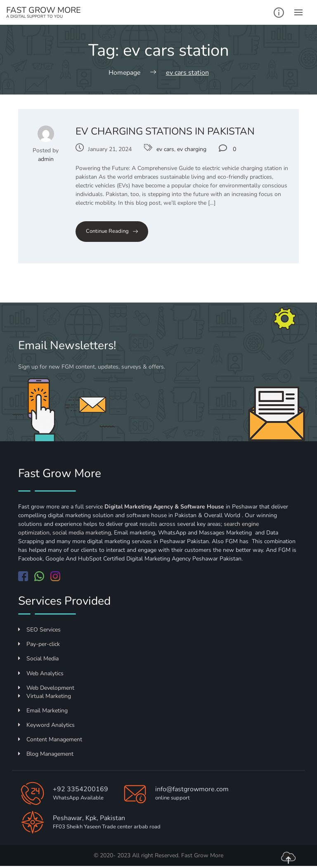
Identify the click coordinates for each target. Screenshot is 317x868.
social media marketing (82, 532)
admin (46, 159)
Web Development (46, 687)
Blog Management (46, 754)
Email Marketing (43, 710)
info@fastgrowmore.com (192, 789)
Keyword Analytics (46, 725)
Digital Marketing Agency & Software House (164, 506)
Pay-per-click (39, 644)
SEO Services (39, 629)
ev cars (165, 149)
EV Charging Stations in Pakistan (165, 131)
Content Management (50, 739)
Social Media (38, 659)
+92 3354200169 (80, 789)
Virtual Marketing (45, 696)
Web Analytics (41, 673)
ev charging (192, 149)
